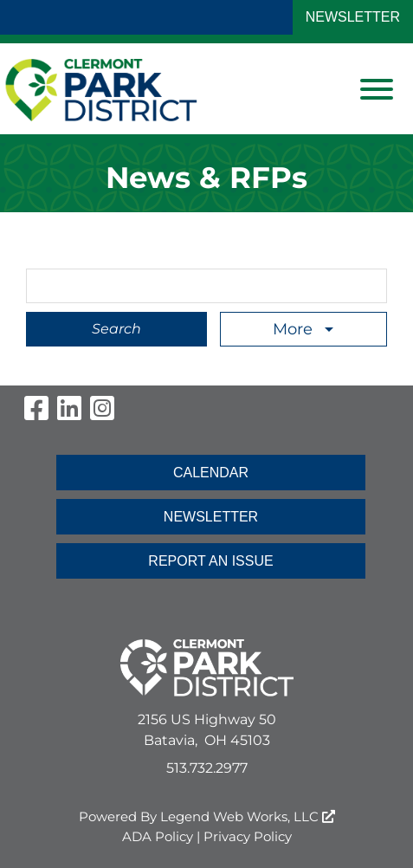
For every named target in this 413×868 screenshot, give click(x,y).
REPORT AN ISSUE (210, 561)
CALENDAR (211, 473)
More (295, 329)
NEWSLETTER (353, 17)
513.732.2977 (207, 768)
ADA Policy (158, 836)
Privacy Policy (248, 836)
